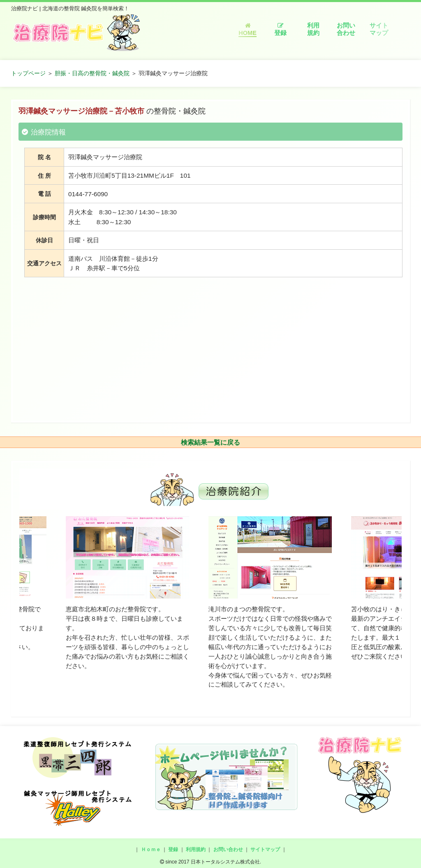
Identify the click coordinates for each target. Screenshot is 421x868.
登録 (280, 29)
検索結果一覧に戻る (210, 442)
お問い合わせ (346, 29)
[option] (127, 594)
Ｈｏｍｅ (151, 849)
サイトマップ (379, 29)
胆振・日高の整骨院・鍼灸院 (92, 73)
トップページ (28, 73)
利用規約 (313, 29)
